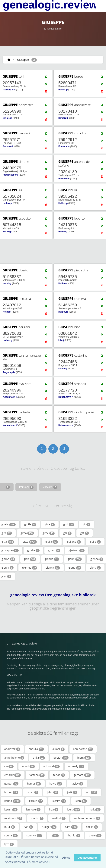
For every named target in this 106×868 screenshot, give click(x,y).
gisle (50, 524)
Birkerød (7, 118)
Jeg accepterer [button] (87, 858)
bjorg (84, 758)
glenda (52, 559)
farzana (37, 775)
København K (10, 397)
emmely (76, 766)
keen (81, 801)
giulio (95, 542)
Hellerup (7, 203)
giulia (52, 542)
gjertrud (77, 550)
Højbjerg (7, 340)
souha (11, 835)
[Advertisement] (52, 251)
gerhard (82, 775)
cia (9, 766)
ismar (32, 792)
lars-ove (33, 810)
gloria (75, 568)
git (87, 524)
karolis (36, 801)
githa (27, 533)
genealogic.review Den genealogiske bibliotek (53, 595)
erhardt (13, 775)
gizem (54, 550)
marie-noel (13, 818)
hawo (56, 784)
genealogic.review (50, 5)
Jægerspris (9, 372)
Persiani (26, 487)
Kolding (63, 369)
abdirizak (12, 749)
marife (37, 818)
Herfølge (7, 232)
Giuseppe (23, 60)
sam (71, 827)
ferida (59, 775)
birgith (61, 758)
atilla (39, 758)
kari (92, 792)
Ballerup (63, 90)
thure (95, 835)
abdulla (36, 749)
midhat (59, 818)
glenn (75, 559)
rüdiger (49, 827)
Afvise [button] (66, 858)
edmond (52, 766)
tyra (9, 844)
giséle (30, 524)
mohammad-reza (87, 818)
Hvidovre (63, 312)
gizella (33, 550)
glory (95, 568)
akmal (59, 749)
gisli (69, 524)
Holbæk (63, 283)
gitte (30, 542)
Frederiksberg (10, 175)
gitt (85, 533)
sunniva (34, 835)
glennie (30, 568)
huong (11, 792)
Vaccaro (50, 487)
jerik (72, 792)
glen (30, 559)
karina (12, 801)
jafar (53, 792)
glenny (53, 568)
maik (95, 810)
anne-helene (14, 758)
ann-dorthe (83, 749)
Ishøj (61, 340)
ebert (28, 766)
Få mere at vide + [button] (39, 862)
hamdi (34, 784)
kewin (11, 810)
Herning (63, 232)
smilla (92, 827)
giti (67, 533)
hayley (77, 784)
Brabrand (8, 146)
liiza (54, 810)
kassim (59, 801)
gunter (11, 784)
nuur (10, 827)
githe (49, 533)
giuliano (74, 542)
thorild (74, 835)
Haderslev (64, 179)
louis (74, 810)
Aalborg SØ (9, 90)
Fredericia (64, 146)
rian (28, 827)
